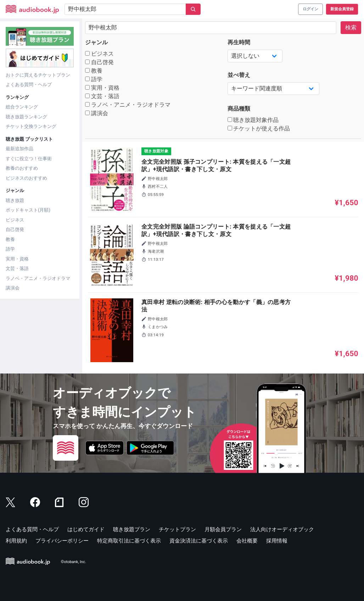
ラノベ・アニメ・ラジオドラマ (38, 278)
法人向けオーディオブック (282, 529)
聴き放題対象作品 (253, 120)
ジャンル (96, 42)
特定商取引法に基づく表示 (129, 541)
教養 (10, 239)
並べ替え (239, 75)
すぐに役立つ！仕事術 (29, 159)
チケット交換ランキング (31, 126)
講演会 (13, 288)
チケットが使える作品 (259, 128)
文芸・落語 (17, 268)
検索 (351, 27)
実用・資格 (17, 259)
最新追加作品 (19, 149)
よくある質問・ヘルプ (29, 85)
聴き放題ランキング (26, 117)
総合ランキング (22, 107)
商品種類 (239, 109)
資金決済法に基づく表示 (199, 541)
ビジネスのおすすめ (26, 178)
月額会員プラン (223, 529)
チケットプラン (177, 529)
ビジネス (15, 220)
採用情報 (277, 541)
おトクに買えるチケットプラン (38, 75)
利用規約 (16, 541)
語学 (10, 249)
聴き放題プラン (132, 529)
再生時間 (239, 42)
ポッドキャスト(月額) (28, 210)
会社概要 (247, 541)
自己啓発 (15, 229)
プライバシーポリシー (62, 541)
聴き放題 (15, 200)
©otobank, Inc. (74, 562)
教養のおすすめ (22, 168)
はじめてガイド (86, 529)
